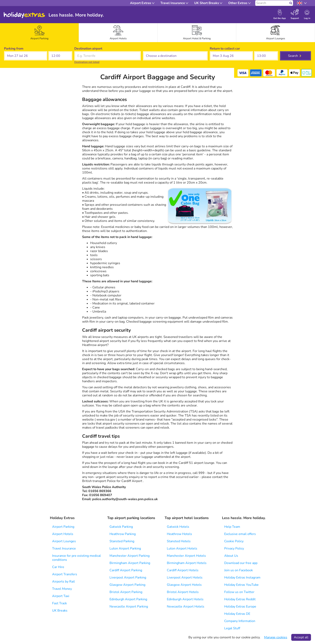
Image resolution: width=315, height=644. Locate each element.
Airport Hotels (63, 534)
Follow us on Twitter (239, 592)
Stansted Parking (122, 541)
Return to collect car (225, 49)
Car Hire (58, 567)
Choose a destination (159, 49)
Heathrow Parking (123, 534)
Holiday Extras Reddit (240, 599)
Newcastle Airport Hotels (186, 607)
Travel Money (62, 589)
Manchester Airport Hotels (186, 556)
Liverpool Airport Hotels (185, 578)
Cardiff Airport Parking (126, 570)
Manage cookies (276, 637)
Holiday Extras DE (237, 614)
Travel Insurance (64, 548)
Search (293, 56)
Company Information (240, 621)
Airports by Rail (64, 582)
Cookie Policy (234, 541)
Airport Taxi (61, 596)
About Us (231, 556)
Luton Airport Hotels (182, 548)
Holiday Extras (24, 15)
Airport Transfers (65, 574)
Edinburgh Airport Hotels (185, 599)
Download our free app (241, 563)
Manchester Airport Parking (130, 556)
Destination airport (88, 49)
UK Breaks (60, 611)
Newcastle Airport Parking (129, 607)
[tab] (39, 33)
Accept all (301, 637)
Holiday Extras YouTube (241, 585)
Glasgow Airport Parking (127, 585)
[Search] (272, 3)
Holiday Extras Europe (240, 607)
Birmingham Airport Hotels (187, 563)
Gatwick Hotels (178, 527)
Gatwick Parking (121, 527)
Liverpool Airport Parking (128, 578)
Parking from (14, 49)
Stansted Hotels (179, 541)
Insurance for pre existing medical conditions (76, 558)
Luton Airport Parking (125, 548)
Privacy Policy (234, 548)
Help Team (232, 527)
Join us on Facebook (239, 570)
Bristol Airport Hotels (183, 592)
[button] (26, 56)
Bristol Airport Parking (126, 592)
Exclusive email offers (240, 534)
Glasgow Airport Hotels (184, 585)
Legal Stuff (232, 628)
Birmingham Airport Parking (130, 563)
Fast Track (59, 603)
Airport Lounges (64, 541)
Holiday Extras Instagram (242, 578)
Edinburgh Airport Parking (128, 599)
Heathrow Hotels (179, 534)
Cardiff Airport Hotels (183, 570)
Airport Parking (63, 527)
